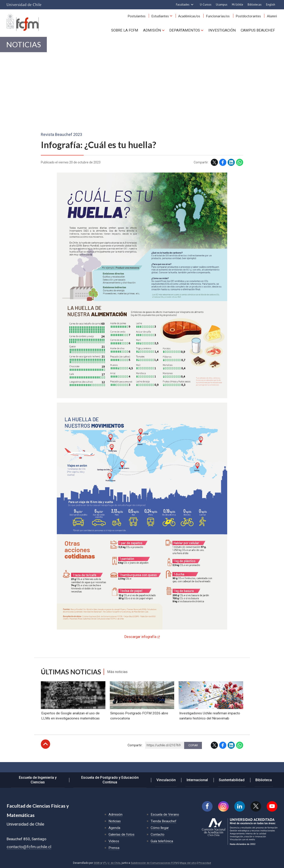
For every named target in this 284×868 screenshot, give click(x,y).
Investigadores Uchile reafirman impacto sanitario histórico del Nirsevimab (210, 729)
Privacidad (206, 863)
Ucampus (222, 5)
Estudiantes (165, 17)
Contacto (158, 834)
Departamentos (187, 31)
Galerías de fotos (122, 834)
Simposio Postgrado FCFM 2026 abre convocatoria (139, 729)
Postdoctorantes (250, 17)
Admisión (155, 31)
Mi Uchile (238, 5)
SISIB (95, 863)
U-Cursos (206, 5)
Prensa (114, 848)
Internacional (199, 781)
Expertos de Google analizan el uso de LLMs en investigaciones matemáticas (71, 729)
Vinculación (169, 781)
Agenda (114, 828)
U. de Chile (113, 863)
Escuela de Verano (165, 814)
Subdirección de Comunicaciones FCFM (154, 863)
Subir (45, 757)
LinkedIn (231, 165)
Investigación (223, 31)
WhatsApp (240, 165)
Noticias (26, 47)
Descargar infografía (140, 640)
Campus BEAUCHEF (258, 31)
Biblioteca (262, 781)
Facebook (223, 165)
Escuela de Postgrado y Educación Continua (113, 781)
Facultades (183, 5)
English (271, 5)
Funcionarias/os (220, 17)
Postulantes (142, 17)
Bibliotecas (255, 5)
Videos (114, 841)
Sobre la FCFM (129, 31)
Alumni (272, 17)
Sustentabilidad (232, 781)
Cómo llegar (160, 828)
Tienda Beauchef (164, 821)
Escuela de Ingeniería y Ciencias (40, 781)
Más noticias (119, 675)
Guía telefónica (162, 841)
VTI (103, 863)
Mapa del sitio (189, 863)
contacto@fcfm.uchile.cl (29, 847)
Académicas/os (193, 17)
